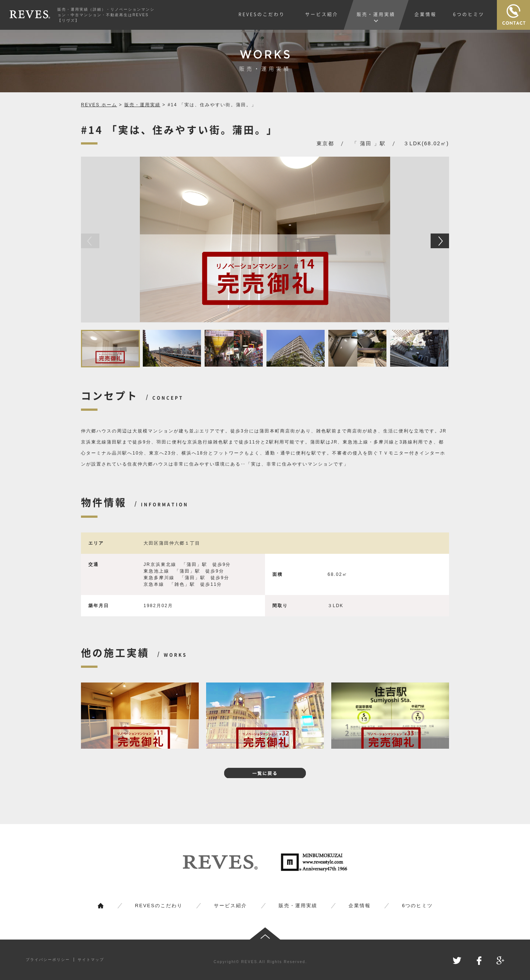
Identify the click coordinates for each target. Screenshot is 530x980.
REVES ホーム (99, 105)
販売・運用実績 (142, 105)
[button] (440, 241)
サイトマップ (91, 960)
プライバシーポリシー (48, 960)
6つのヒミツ (417, 906)
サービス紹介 (230, 906)
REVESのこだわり (159, 906)
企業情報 (360, 906)
